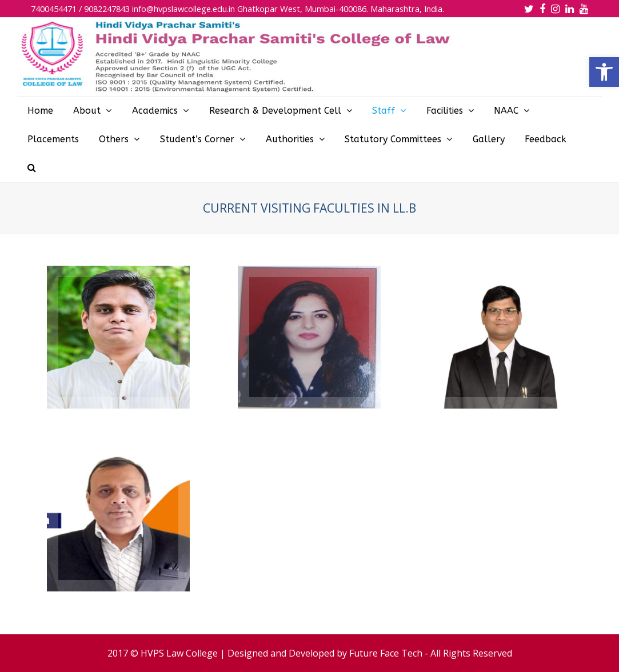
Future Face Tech (386, 653)
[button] (604, 72)
